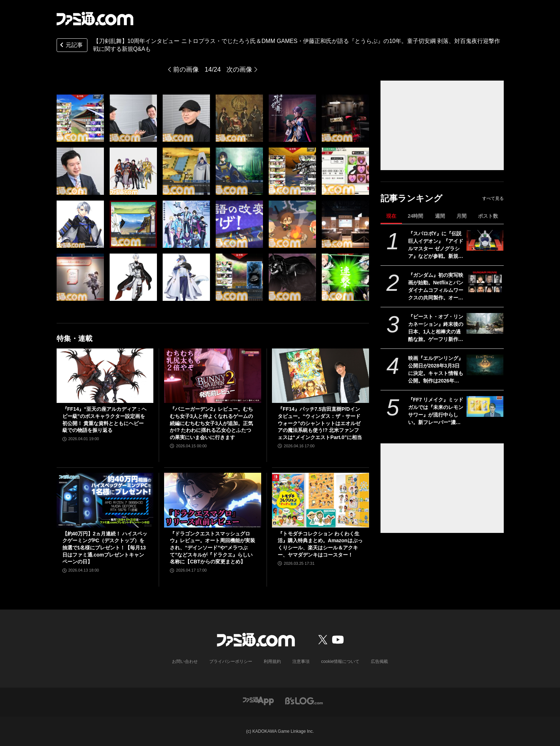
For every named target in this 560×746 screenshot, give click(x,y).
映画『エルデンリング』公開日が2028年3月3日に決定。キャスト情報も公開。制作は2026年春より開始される (436, 370)
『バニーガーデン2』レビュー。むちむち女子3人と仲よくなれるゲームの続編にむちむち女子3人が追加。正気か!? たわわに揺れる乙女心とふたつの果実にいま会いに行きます (211, 423)
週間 (440, 216)
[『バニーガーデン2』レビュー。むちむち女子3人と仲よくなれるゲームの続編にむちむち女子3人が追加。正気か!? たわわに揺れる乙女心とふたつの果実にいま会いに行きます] (213, 376)
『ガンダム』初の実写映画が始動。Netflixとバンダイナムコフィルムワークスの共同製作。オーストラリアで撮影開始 (436, 287)
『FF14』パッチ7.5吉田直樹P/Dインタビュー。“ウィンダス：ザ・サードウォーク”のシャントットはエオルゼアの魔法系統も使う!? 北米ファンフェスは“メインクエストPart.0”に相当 (320, 423)
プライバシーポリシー (231, 661)
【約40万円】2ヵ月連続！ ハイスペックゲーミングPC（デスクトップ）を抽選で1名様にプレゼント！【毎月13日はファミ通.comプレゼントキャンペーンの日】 (105, 548)
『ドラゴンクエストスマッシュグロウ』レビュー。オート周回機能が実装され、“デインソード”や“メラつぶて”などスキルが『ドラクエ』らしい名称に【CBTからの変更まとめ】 (212, 548)
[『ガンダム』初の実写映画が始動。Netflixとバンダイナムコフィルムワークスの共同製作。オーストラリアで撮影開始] (485, 282)
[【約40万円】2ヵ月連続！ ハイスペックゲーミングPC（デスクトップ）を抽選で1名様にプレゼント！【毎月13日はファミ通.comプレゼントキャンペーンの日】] (105, 500)
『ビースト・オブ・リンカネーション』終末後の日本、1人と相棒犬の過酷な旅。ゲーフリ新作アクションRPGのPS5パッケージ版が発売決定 (436, 328)
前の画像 (186, 69)
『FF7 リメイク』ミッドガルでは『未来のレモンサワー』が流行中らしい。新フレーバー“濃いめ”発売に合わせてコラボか (436, 411)
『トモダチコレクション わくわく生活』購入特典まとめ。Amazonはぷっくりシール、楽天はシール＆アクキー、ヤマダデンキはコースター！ (320, 544)
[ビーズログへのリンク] (304, 700)
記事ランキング (411, 198)
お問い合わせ (185, 661)
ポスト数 (488, 216)
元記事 (71, 46)
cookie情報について (340, 661)
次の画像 (239, 69)
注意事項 (301, 661)
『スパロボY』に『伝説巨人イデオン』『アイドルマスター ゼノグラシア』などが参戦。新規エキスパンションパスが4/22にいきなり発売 (436, 245)
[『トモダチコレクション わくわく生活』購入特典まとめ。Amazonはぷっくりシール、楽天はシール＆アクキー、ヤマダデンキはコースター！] (320, 500)
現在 (391, 216)
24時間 (416, 216)
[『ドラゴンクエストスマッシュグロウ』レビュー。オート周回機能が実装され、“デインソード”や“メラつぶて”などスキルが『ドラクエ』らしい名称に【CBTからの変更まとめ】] (213, 500)
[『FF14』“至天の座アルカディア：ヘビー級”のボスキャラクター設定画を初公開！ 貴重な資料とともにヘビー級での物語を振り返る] (105, 376)
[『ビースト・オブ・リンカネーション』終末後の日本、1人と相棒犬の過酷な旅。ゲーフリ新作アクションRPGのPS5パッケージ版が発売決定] (485, 323)
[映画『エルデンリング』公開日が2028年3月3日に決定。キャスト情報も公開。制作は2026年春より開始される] (485, 365)
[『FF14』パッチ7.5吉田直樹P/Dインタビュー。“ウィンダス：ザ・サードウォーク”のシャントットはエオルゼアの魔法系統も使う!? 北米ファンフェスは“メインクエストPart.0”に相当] (320, 376)
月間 (461, 216)
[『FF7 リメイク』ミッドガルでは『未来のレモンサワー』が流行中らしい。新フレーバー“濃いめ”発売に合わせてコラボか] (485, 406)
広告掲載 (379, 661)
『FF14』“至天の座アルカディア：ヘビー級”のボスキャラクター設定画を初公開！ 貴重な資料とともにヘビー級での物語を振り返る (105, 420)
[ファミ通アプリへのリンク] (258, 700)
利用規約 (272, 661)
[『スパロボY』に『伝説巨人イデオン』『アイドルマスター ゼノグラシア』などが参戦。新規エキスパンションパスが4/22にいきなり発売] (485, 240)
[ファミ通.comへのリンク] (95, 19)
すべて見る (493, 198)
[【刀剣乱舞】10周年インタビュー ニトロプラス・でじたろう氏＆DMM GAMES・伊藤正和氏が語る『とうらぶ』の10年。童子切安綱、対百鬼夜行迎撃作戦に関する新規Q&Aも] (80, 118)
